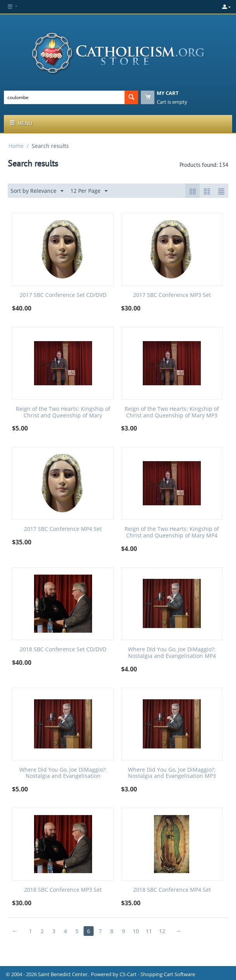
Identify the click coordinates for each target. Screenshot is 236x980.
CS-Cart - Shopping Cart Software (157, 974)
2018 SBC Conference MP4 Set (172, 890)
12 (162, 931)
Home (16, 146)
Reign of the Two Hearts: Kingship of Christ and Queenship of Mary (63, 412)
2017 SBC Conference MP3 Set (172, 295)
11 (149, 931)
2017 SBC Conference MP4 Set (63, 529)
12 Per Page (89, 191)
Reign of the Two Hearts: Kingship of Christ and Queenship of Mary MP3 (172, 412)
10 (136, 931)
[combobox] (64, 97)
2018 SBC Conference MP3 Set (63, 890)
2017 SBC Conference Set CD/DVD (63, 295)
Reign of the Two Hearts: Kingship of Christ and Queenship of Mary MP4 (172, 532)
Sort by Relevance (37, 191)
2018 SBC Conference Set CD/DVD (63, 650)
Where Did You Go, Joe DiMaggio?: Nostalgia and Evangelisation (63, 773)
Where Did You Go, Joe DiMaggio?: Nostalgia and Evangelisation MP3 (172, 773)
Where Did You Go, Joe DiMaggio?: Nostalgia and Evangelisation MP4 (172, 653)
